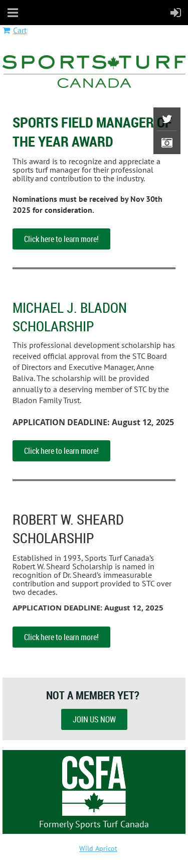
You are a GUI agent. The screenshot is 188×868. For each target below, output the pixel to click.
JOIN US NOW (94, 719)
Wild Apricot (98, 848)
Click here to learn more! (61, 239)
